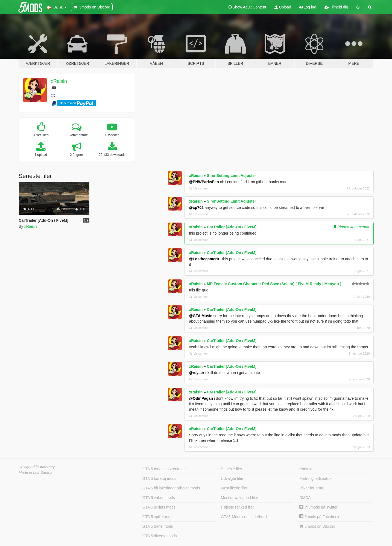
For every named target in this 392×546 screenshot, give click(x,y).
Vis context (199, 188)
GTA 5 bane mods (158, 526)
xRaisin (59, 81)
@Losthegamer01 (205, 259)
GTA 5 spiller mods (158, 517)
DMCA (305, 498)
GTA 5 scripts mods (159, 507)
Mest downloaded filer (239, 498)
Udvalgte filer (232, 478)
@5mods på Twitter (318, 507)
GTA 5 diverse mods (160, 536)
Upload (283, 7)
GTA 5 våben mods (159, 498)
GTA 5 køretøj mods (159, 478)
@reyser (197, 373)
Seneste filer (232, 469)
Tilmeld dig (336, 7)
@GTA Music (201, 316)
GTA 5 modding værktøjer (164, 469)
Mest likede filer (234, 488)
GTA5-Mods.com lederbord (244, 517)
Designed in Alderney (37, 467)
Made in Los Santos (36, 472)
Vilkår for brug (311, 488)
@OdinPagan (201, 398)
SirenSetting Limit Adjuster (232, 176)
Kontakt (306, 469)
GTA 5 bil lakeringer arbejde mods (171, 488)
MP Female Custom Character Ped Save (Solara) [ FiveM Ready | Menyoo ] (274, 284)
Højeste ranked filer (237, 507)
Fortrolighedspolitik (315, 478)
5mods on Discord (317, 526)
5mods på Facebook (319, 517)
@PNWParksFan (204, 182)
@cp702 (196, 208)
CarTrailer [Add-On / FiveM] (232, 227)
